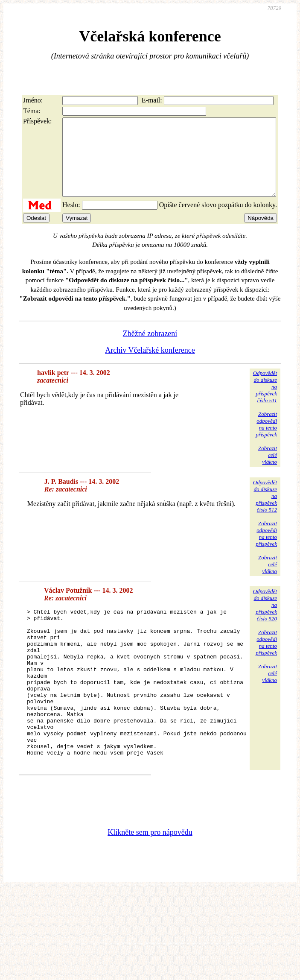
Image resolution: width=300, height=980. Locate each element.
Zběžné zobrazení (150, 349)
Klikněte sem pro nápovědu (150, 878)
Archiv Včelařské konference (150, 366)
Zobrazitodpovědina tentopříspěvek (266, 440)
